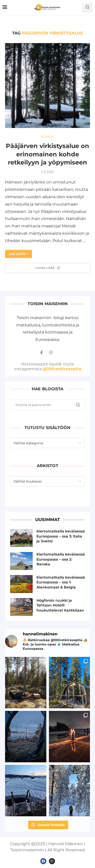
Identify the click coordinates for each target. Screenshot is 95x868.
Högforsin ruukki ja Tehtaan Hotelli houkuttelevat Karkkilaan (60, 605)
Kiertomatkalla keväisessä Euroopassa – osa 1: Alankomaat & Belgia (61, 582)
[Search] (87, 8)
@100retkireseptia (62, 369)
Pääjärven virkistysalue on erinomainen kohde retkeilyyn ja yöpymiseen (48, 154)
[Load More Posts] (48, 268)
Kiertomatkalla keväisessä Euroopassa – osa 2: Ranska (61, 559)
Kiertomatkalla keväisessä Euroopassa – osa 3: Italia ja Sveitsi (61, 536)
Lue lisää (18, 254)
